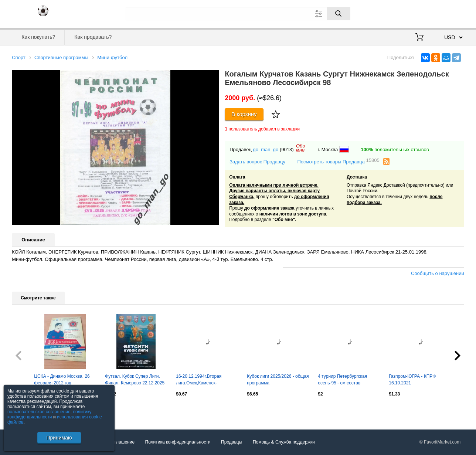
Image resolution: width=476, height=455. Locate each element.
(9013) (287, 150)
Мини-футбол (112, 57)
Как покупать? (38, 37)
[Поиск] (339, 14)
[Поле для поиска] (238, 14)
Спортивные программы (61, 57)
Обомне (301, 148)
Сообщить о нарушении (438, 273)
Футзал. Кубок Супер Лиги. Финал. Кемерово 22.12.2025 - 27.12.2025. (135, 380)
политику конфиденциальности (50, 414)
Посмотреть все (28, 410)
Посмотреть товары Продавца (338, 161)
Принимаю (59, 438)
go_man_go (266, 150)
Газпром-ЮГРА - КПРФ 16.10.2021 (412, 380)
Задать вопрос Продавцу (257, 162)
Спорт (19, 57)
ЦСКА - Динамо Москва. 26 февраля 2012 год (62, 380)
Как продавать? (93, 37)
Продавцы (232, 442)
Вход (421, 13)
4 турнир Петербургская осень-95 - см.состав (342, 380)
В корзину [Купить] (244, 114)
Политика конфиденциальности (178, 442)
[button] (212, 77)
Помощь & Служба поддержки (284, 442)
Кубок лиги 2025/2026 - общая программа (278, 380)
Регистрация (449, 13)
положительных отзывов (395, 150)
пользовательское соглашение (39, 412)
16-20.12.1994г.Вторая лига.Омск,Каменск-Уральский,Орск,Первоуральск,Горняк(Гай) (207, 380)
